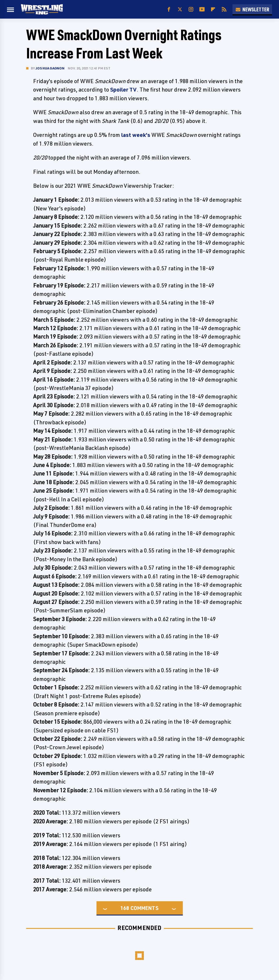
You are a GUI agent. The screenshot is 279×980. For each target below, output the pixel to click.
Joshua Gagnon (50, 68)
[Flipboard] (213, 9)
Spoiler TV (123, 90)
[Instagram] (191, 9)
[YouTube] (202, 9)
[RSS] (224, 9)
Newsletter (252, 9)
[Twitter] (180, 9)
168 (125, 908)
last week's (136, 135)
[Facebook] (169, 9)
